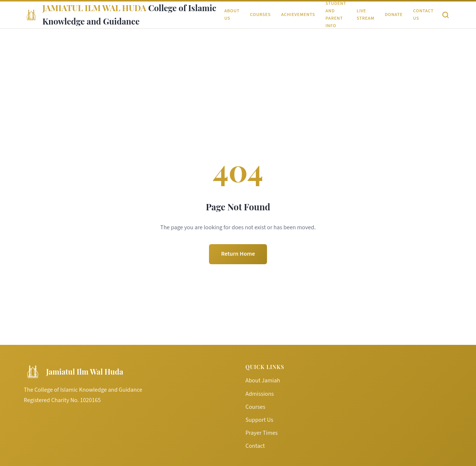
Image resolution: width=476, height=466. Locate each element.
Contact (255, 446)
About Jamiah (263, 381)
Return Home (238, 254)
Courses (260, 14)
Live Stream (366, 14)
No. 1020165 (86, 400)
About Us (232, 14)
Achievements (298, 14)
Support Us (259, 420)
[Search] (446, 15)
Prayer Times (262, 433)
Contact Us (423, 14)
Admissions (260, 394)
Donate (394, 14)
